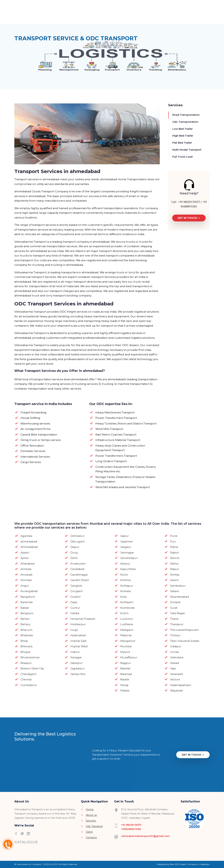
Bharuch (26, 630)
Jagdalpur (78, 668)
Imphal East (78, 641)
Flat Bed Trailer (182, 143)
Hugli (74, 630)
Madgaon (127, 630)
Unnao (175, 652)
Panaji (124, 685)
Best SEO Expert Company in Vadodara (190, 864)
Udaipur (176, 646)
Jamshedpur (129, 558)
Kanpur (125, 564)
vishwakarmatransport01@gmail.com (145, 836)
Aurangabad (29, 591)
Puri (173, 541)
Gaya (74, 602)
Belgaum (27, 613)
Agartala (26, 536)
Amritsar (26, 580)
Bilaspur (26, 663)
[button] (194, 14)
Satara (174, 591)
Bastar (25, 608)
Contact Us (162, 13)
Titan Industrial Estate (185, 641)
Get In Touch (189, 218)
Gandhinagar (79, 575)
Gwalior (76, 597)
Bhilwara (26, 646)
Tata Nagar (178, 613)
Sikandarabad (180, 597)
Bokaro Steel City (32, 668)
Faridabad (77, 569)
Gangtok (76, 586)
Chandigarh (28, 674)
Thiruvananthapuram (184, 630)
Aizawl (25, 553)
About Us (76, 13)
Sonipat (175, 602)
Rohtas (175, 575)
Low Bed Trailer (183, 129)
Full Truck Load (182, 157)
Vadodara (177, 657)
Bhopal (25, 652)
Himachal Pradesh (83, 619)
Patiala (125, 690)
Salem (174, 580)
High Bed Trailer (183, 136)
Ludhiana (127, 624)
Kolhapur (127, 586)
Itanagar (76, 657)
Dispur (75, 547)
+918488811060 (131, 829)
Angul (25, 586)
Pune (174, 536)
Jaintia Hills (78, 674)
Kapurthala (128, 569)
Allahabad (27, 564)
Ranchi (175, 558)
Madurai (126, 635)
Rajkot (174, 553)
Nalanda (126, 674)
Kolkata (125, 591)
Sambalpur (178, 586)
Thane (174, 619)
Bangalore (28, 597)
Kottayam (127, 602)
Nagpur (126, 663)
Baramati (27, 602)
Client (148, 11)
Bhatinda (27, 635)
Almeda (26, 569)
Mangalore (128, 641)
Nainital (125, 668)
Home (64, 11)
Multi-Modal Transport (187, 150)
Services (104, 13)
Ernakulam (78, 564)
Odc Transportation (185, 122)
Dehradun (77, 536)
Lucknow (127, 619)
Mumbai (126, 646)
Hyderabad (78, 635)
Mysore (125, 652)
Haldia (75, 613)
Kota (123, 597)
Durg (74, 553)
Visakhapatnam (181, 685)
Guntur (75, 608)
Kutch (124, 613)
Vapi (173, 668)
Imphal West (79, 646)
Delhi (74, 558)
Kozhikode (127, 608)
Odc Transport (127, 13)
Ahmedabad (29, 547)
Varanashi (176, 674)
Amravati (26, 575)
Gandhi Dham (80, 580)
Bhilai (24, 641)
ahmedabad (29, 541)
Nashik (125, 679)
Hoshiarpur (78, 624)
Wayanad (176, 690)
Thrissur (175, 635)
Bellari (25, 619)
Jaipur (125, 536)
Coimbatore (29, 685)
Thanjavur (177, 624)
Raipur (175, 569)
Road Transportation (186, 115)
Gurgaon (76, 591)
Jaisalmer (127, 541)
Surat (174, 608)
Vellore (175, 679)
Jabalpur (77, 663)
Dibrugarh (78, 541)
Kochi (124, 575)
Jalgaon (126, 547)
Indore (75, 652)
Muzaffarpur (129, 657)
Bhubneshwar (30, 657)
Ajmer (25, 558)
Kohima (125, 580)
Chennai (26, 679)
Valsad (175, 663)
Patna (174, 547)
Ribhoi (174, 564)
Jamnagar (127, 553)
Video (91, 11)
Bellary (25, 624)
